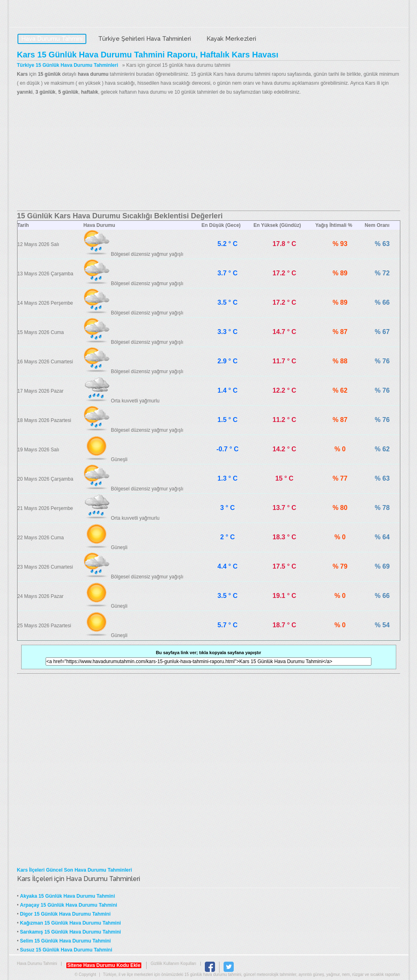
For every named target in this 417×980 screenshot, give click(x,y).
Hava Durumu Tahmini (68, 15)
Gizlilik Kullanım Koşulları (173, 964)
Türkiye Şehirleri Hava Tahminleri (145, 39)
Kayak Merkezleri (231, 39)
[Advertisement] (209, 154)
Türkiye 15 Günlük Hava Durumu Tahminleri (68, 65)
